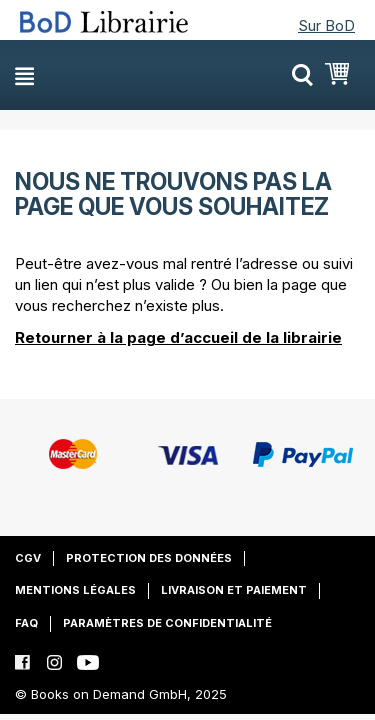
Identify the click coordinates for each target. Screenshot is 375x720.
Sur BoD (326, 25)
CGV (28, 558)
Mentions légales (75, 590)
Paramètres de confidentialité (167, 623)
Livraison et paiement (234, 590)
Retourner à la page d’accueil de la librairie (178, 337)
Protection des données (149, 558)
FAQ (26, 623)
